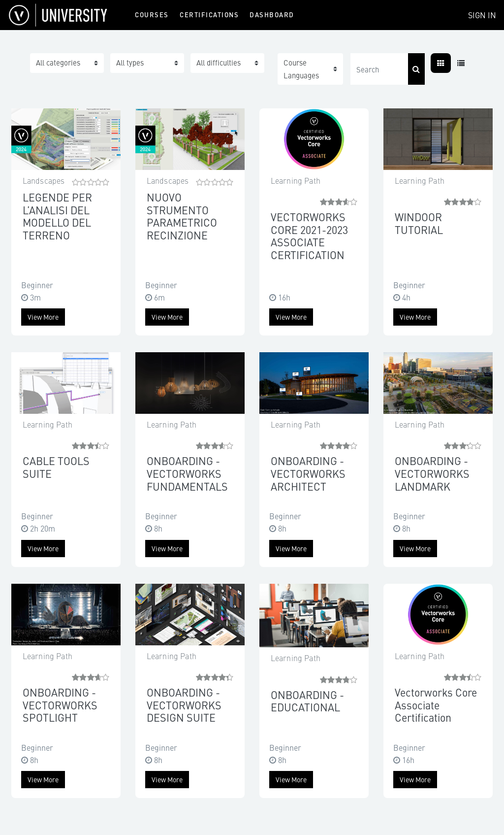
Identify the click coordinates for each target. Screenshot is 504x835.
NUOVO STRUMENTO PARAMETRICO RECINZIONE (182, 216)
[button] (310, 69)
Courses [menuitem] (152, 15)
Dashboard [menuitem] (272, 15)
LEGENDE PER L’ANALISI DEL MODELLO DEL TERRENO (57, 216)
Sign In (482, 15)
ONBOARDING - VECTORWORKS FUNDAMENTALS (187, 473)
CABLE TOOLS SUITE (56, 467)
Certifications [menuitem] (209, 15)
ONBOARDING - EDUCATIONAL (307, 701)
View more (43, 317)
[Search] (379, 69)
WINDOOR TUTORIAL (419, 223)
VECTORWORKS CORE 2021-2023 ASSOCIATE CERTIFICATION (309, 236)
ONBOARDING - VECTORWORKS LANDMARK (432, 473)
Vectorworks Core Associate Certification (436, 705)
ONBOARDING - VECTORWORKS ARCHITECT (308, 473)
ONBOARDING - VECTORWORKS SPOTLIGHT (60, 705)
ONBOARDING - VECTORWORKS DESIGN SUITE (184, 705)
